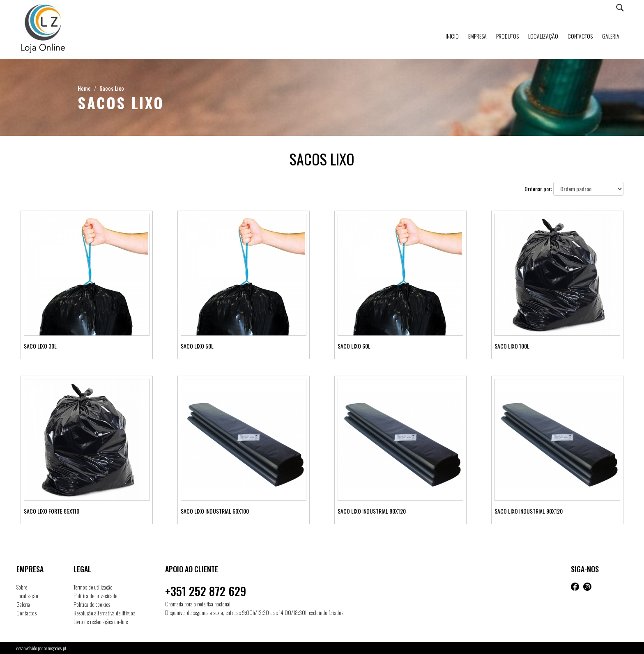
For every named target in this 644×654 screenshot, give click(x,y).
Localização (543, 36)
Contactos (580, 36)
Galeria (611, 36)
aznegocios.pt (55, 648)
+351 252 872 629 (206, 591)
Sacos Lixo (112, 88)
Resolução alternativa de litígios (104, 613)
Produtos (507, 36)
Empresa (477, 36)
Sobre (22, 587)
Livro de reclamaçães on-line (101, 621)
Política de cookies (92, 604)
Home (84, 88)
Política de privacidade (95, 595)
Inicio (452, 36)
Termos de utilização (93, 587)
